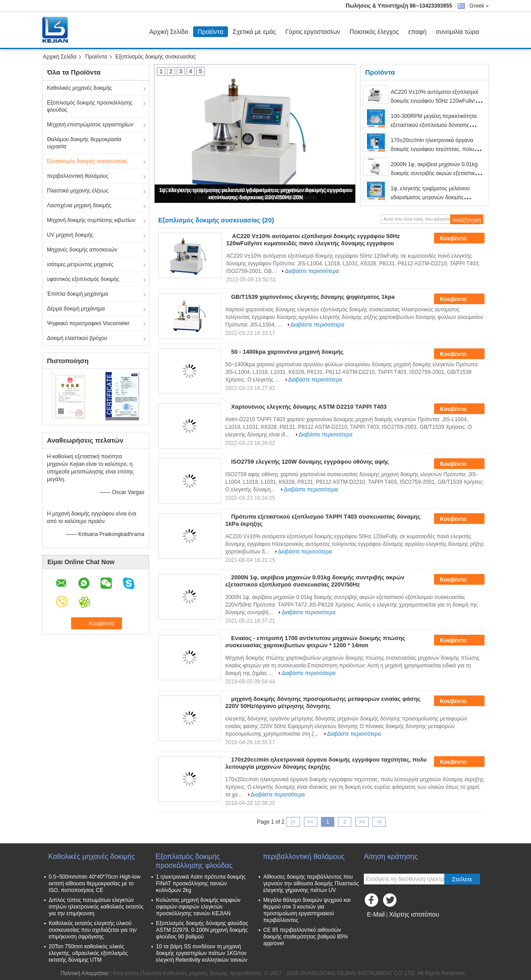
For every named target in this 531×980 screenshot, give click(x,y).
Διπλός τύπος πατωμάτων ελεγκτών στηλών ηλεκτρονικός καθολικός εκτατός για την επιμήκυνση (96, 907)
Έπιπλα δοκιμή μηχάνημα (78, 294)
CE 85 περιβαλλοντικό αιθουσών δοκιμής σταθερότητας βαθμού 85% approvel (306, 937)
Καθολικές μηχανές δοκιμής (79, 88)
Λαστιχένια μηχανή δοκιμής (79, 205)
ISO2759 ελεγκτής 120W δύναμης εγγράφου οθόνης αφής (310, 462)
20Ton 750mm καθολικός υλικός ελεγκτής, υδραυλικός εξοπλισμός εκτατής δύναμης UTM (88, 953)
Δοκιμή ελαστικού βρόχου (77, 338)
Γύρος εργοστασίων (313, 32)
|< (293, 822)
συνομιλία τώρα (457, 32)
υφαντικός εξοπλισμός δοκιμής (83, 279)
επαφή (418, 32)
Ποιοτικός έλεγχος (374, 32)
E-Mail (376, 914)
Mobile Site (380, 926)
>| (379, 822)
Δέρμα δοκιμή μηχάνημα (76, 309)
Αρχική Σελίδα (169, 32)
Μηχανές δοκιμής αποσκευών (82, 250)
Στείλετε (462, 879)
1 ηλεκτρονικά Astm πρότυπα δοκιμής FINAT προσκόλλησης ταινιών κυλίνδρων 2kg (201, 884)
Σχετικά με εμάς (255, 32)
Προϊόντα (210, 32)
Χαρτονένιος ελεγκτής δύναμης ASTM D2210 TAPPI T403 (309, 407)
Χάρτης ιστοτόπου (414, 914)
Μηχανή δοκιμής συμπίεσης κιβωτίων (91, 220)
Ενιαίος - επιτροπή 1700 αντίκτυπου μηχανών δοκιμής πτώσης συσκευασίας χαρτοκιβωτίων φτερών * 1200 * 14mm (315, 642)
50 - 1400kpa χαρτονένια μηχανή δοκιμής (287, 352)
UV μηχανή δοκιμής (70, 235)
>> (362, 822)
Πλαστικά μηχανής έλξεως (78, 191)
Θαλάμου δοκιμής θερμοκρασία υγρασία (84, 143)
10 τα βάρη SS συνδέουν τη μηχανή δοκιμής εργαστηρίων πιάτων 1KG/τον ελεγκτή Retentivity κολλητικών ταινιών (202, 953)
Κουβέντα (459, 239)
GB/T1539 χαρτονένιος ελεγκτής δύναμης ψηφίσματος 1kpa (313, 297)
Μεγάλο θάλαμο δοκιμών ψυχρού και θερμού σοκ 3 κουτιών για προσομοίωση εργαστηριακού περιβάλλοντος (307, 910)
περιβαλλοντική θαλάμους (78, 176)
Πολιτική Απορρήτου (84, 973)
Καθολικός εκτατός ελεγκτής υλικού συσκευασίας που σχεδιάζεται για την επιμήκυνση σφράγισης (93, 930)
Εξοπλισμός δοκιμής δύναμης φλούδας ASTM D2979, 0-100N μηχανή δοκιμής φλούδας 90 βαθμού (202, 930)
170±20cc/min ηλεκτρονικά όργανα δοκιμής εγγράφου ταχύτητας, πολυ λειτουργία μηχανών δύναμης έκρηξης (435, 149)
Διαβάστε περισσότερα (312, 271)
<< (311, 822)
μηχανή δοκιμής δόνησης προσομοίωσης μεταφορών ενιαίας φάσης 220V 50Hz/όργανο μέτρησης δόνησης (323, 702)
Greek (479, 6)
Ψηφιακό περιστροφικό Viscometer (88, 323)
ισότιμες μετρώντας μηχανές (80, 264)
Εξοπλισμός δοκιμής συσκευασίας (87, 161)
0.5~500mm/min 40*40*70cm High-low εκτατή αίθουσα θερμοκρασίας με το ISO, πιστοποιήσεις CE (95, 884)
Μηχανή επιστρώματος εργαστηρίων (90, 125)
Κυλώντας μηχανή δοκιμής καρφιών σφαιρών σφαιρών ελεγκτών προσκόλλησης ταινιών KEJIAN (198, 907)
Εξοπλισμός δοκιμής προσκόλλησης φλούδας (90, 106)
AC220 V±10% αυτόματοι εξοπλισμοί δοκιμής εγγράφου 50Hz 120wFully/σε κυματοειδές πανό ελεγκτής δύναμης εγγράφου (313, 240)
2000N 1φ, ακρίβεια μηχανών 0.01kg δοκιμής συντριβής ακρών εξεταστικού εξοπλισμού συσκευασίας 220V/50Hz (436, 173)
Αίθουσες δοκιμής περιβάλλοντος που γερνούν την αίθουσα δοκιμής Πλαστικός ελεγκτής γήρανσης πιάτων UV (311, 884)
